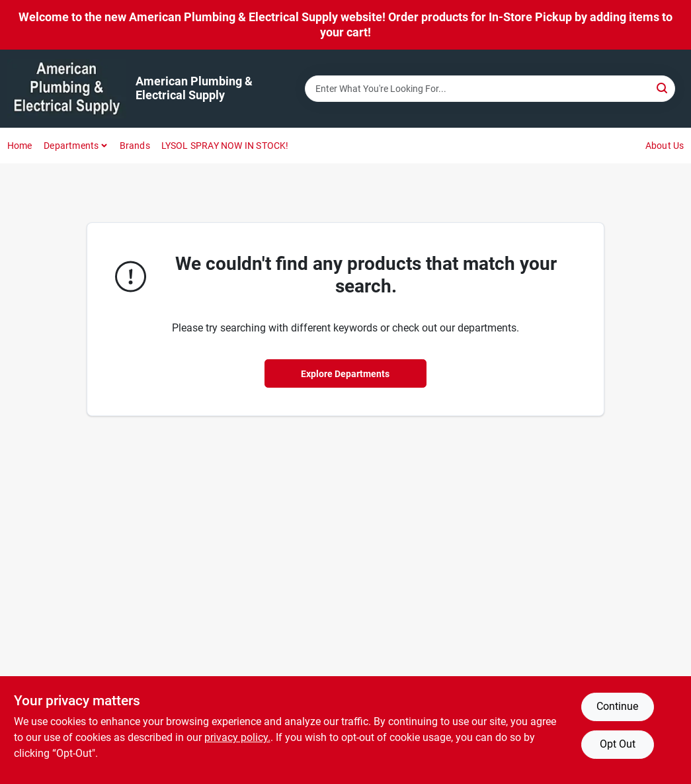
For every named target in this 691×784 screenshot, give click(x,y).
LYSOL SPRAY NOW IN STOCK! (225, 146)
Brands (135, 146)
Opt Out (618, 744)
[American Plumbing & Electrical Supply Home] (67, 89)
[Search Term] (490, 89)
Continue (617, 706)
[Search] (663, 88)
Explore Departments (345, 374)
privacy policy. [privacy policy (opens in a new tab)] (237, 737)
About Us (665, 146)
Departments (71, 146)
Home (20, 146)
